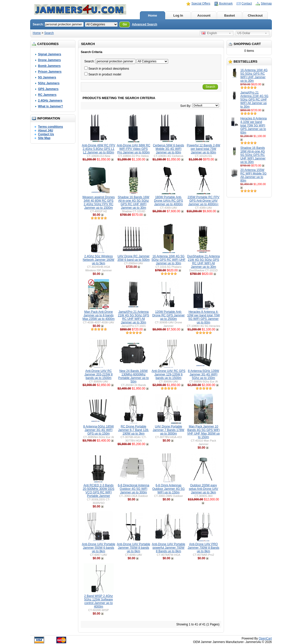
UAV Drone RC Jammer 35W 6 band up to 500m (133, 258)
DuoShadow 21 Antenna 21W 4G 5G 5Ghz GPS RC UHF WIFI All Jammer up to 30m (203, 262)
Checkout (255, 15)
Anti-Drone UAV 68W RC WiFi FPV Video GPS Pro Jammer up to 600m (134, 149)
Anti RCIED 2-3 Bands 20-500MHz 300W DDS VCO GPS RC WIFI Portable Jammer (99, 491)
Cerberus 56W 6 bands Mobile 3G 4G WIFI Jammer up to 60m (168, 149)
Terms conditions (50, 127)
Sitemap (266, 4)
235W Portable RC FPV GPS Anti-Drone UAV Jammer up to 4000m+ (203, 201)
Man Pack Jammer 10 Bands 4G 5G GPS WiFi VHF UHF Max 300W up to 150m (203, 432)
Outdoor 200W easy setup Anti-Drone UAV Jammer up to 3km (203, 489)
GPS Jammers (48, 89)
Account (204, 15)
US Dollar (244, 33)
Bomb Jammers (49, 66)
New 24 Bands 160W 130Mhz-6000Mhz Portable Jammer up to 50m (134, 376)
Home (153, 15)
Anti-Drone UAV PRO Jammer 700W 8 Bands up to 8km (203, 548)
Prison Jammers (50, 72)
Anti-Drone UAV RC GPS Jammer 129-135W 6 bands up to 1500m (169, 374)
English (209, 33)
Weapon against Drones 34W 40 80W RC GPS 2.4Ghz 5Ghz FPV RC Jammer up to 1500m (99, 202)
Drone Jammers (49, 60)
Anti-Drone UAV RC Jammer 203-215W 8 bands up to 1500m (98, 374)
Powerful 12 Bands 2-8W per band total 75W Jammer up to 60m (203, 149)
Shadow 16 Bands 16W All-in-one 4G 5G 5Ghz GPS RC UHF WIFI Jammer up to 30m (253, 155)
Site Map (44, 138)
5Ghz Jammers (49, 83)
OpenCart (265, 638)
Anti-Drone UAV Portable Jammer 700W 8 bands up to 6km (134, 548)
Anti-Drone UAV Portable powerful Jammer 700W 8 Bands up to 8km (168, 548)
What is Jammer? (50, 106)
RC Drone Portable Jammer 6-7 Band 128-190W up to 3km (134, 430)
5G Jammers (47, 77)
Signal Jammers (50, 54)
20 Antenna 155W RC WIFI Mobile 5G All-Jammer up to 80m (253, 175)
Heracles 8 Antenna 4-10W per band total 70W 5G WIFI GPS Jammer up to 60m (254, 125)
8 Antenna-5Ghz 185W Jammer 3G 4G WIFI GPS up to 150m (99, 430)
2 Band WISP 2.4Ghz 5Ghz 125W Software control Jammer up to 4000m (98, 601)
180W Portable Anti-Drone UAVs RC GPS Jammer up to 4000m (168, 201)
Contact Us (46, 134)
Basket (230, 15)
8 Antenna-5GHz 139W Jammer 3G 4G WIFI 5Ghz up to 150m (203, 374)
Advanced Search (145, 24)
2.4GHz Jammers (50, 101)
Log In (178, 15)
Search (49, 33)
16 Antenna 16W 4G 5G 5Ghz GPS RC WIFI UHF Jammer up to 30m (254, 75)
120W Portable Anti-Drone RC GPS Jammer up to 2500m (168, 315)
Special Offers (201, 4)
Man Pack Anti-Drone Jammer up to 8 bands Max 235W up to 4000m (99, 315)
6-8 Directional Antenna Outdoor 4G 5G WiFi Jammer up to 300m (134, 489)
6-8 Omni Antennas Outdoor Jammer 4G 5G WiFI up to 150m (168, 489)
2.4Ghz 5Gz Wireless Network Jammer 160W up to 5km (99, 260)
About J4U (46, 131)
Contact (247, 4)
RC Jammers (47, 95)
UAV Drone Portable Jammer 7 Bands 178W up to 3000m (168, 430)
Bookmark (226, 4)
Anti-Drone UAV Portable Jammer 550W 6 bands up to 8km (99, 548)
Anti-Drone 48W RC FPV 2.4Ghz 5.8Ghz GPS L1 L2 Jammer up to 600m (99, 149)
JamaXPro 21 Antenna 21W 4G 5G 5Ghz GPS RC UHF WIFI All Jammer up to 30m (254, 100)
